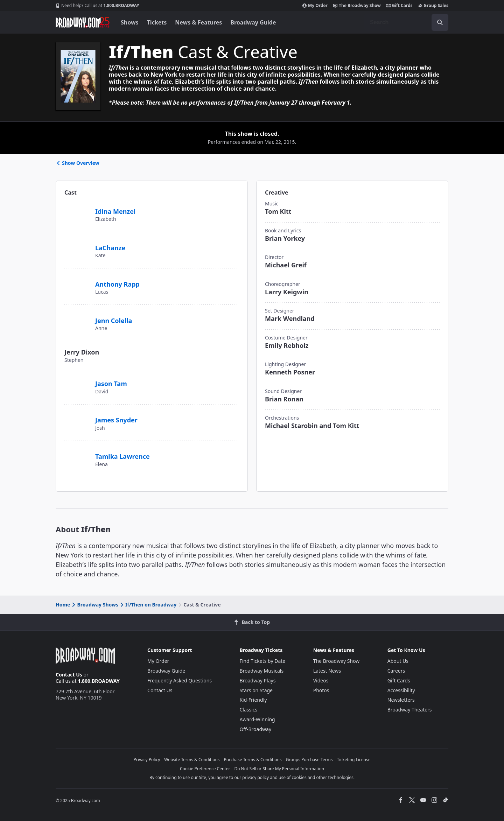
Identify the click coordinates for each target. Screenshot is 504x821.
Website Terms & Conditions (192, 760)
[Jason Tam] (77, 380)
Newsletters (401, 700)
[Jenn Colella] (77, 317)
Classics (248, 710)
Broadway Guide (253, 22)
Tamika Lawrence (122, 456)
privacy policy (255, 777)
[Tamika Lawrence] (77, 453)
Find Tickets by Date (262, 661)
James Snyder (116, 420)
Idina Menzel (115, 211)
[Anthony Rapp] (77, 283)
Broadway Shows (94, 605)
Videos (321, 680)
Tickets (157, 22)
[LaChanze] (77, 243)
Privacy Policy (147, 760)
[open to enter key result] (440, 22)
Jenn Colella (114, 321)
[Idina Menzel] (77, 208)
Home (63, 605)
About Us (398, 661)
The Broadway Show (357, 6)
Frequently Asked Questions (180, 680)
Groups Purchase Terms (309, 760)
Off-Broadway (255, 729)
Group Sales (433, 6)
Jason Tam (111, 384)
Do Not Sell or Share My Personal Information (279, 769)
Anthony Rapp (117, 284)
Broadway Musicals (261, 671)
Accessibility (401, 690)
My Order (315, 6)
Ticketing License (354, 760)
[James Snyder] (77, 416)
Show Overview (78, 163)
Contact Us (69, 675)
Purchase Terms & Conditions (253, 760)
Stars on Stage (256, 690)
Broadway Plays (257, 680)
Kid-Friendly (253, 700)
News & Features (198, 22)
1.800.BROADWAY (97, 6)
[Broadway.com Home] (83, 22)
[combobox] (406, 22)
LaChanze (110, 248)
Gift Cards (400, 6)
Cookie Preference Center (205, 769)
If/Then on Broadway (148, 605)
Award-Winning (257, 719)
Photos (321, 690)
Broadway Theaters (410, 710)
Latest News (327, 671)
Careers (396, 671)
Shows (130, 22)
